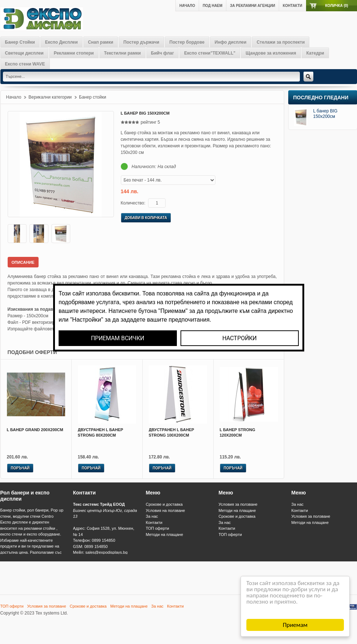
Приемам (295, 625)
